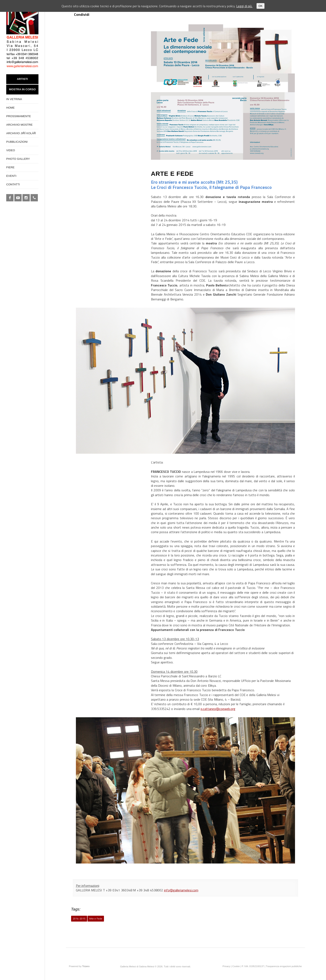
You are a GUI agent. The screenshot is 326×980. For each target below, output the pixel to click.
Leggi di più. (244, 6)
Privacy (226, 966)
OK (260, 6)
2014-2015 (79, 919)
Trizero (86, 966)
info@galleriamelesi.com (181, 890)
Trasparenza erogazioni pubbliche (284, 966)
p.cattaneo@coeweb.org (218, 709)
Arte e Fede (96, 919)
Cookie (236, 966)
